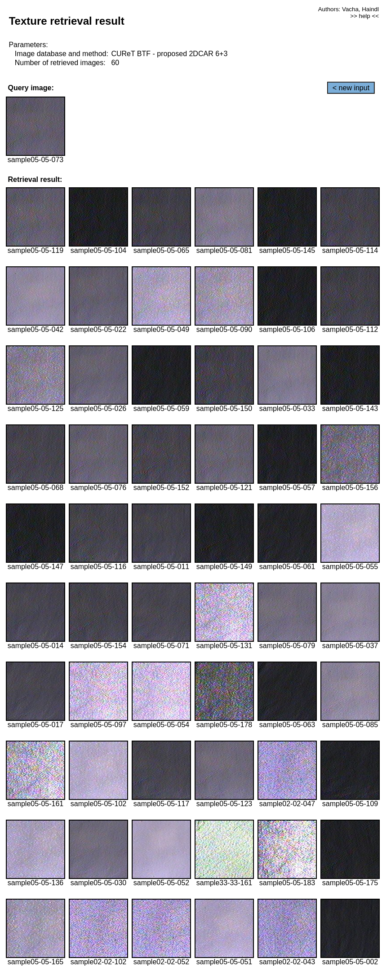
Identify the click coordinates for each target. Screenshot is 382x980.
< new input (351, 88)
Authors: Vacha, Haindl (349, 9)
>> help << (364, 16)
